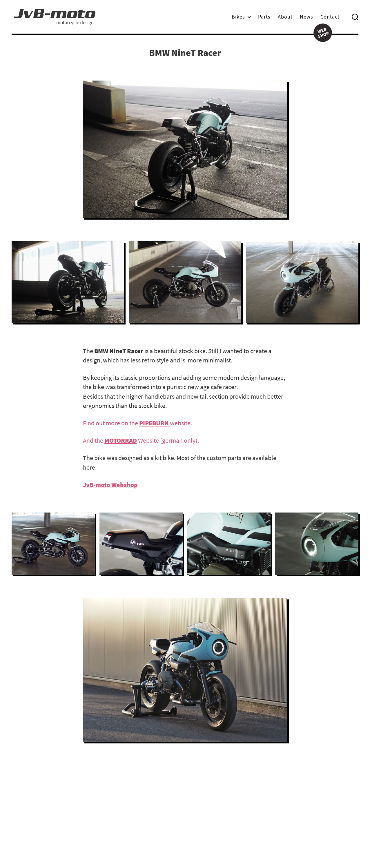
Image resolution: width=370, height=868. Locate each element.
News (306, 17)
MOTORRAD (121, 440)
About (285, 17)
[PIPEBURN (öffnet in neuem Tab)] (155, 423)
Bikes (238, 17)
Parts (264, 17)
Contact (330, 17)
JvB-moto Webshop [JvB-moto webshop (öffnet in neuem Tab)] (110, 485)
